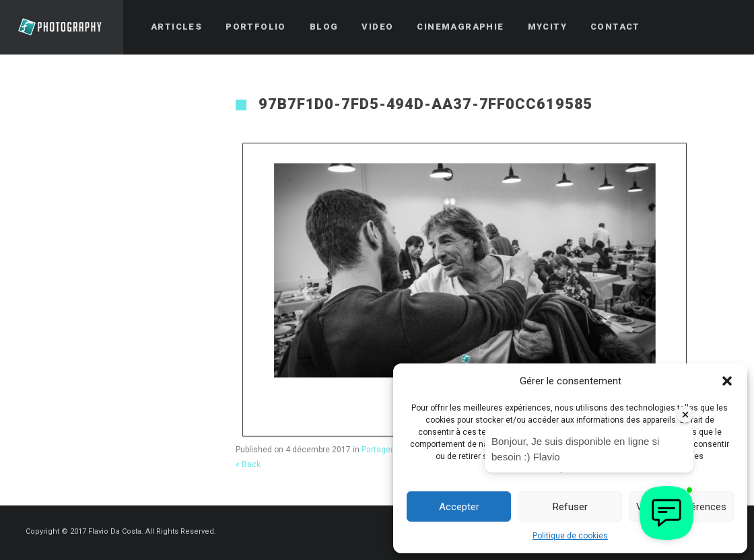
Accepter (459, 507)
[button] (727, 381)
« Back (248, 464)
